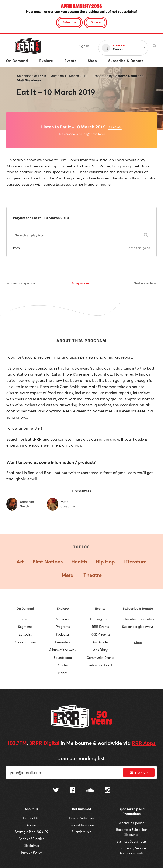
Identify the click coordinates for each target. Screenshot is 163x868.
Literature (135, 562)
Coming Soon (100, 619)
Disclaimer (32, 846)
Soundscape (63, 658)
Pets (16, 248)
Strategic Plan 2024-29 (32, 832)
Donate (96, 22)
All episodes (82, 283)
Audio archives (25, 642)
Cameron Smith (125, 76)
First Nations (48, 562)
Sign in (84, 46)
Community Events (100, 658)
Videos (63, 673)
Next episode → (145, 283)
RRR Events (100, 627)
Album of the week (63, 650)
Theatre (93, 575)
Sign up (139, 773)
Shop (138, 643)
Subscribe (69, 22)
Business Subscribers (131, 841)
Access (31, 825)
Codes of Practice (31, 839)
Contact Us (31, 818)
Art (20, 562)
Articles (63, 665)
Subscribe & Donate (138, 609)
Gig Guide (100, 642)
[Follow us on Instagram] (107, 791)
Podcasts (63, 634)
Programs (63, 627)
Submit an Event (100, 665)
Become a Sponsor (132, 823)
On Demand (25, 609)
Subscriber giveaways (138, 627)
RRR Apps (144, 743)
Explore (63, 609)
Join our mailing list (81, 758)
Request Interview (81, 825)
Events (100, 609)
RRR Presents (100, 634)
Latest (25, 619)
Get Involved (81, 809)
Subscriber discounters (138, 619)
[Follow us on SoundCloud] (90, 791)
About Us (31, 809)
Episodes (25, 634)
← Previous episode (21, 283)
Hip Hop (105, 562)
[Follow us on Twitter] (56, 791)
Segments (25, 627)
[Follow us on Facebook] (72, 791)
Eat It (42, 76)
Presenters (63, 642)
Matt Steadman (29, 80)
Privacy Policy (32, 852)
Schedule (63, 619)
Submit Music (81, 832)
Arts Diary (100, 650)
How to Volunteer (81, 818)
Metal (68, 575)
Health (79, 562)
